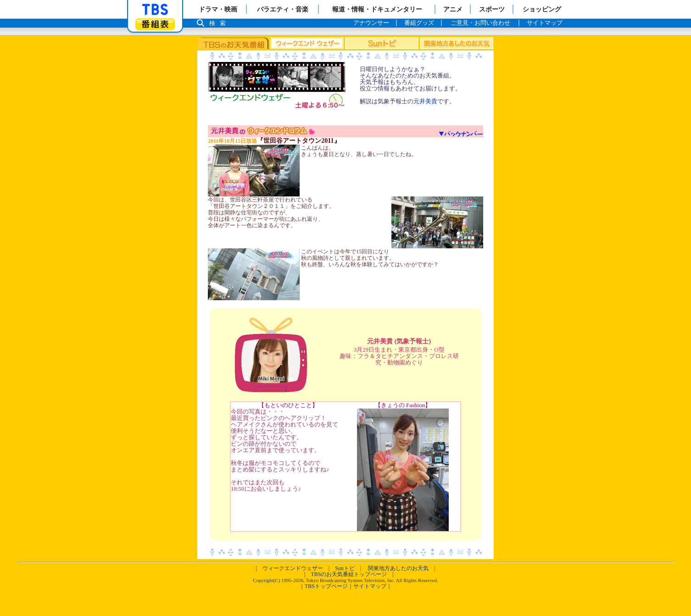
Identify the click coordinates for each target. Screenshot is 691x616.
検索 (220, 23)
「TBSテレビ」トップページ (155, 10)
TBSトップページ (326, 586)
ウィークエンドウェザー (293, 568)
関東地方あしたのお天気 (398, 568)
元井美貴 (425, 101)
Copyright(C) (266, 580)
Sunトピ (345, 568)
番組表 (155, 24)
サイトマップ (370, 586)
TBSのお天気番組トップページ (349, 574)
